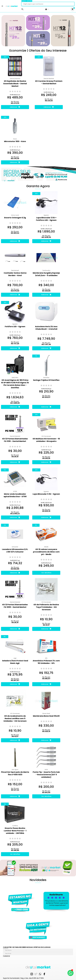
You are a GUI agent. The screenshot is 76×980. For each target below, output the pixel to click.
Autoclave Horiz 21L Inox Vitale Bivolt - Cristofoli (46, 328)
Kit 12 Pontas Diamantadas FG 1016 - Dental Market (15, 440)
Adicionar (15, 107)
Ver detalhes (46, 573)
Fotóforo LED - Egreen (15, 326)
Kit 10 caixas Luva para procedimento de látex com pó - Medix (46, 552)
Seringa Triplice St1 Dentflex (46, 380)
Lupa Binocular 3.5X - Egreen (46, 494)
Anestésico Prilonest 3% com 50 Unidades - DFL (46, 662)
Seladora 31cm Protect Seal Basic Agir (15, 662)
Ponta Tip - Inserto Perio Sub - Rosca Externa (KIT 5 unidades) (46, 775)
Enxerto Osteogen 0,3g (15, 218)
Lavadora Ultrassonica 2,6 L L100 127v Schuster (15, 551)
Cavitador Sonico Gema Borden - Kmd (15, 274)
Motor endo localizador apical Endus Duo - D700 (15, 495)
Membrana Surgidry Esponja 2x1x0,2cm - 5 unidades (46, 274)
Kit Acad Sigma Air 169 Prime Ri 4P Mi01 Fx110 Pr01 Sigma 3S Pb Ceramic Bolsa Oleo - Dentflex (15, 384)
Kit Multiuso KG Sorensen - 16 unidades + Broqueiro (46, 440)
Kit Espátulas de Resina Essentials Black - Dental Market (15, 84)
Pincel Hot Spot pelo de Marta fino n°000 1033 (15, 773)
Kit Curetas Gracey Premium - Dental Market (49, 82)
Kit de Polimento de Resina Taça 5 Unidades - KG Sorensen (46, 607)
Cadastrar (7, 956)
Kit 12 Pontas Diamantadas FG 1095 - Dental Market (15, 606)
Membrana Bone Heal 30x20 (46, 716)
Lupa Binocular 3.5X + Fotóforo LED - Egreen (46, 219)
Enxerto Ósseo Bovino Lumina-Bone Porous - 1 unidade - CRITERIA (15, 831)
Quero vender (27, 1)
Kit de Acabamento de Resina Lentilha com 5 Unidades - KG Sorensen (15, 718)
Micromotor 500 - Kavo (15, 141)
